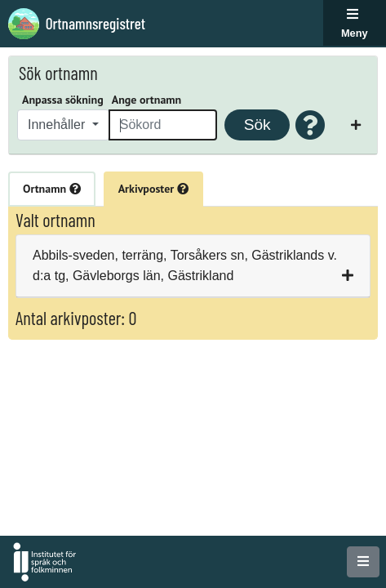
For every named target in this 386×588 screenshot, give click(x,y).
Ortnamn (52, 189)
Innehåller (58, 125)
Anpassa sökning (63, 100)
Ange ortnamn (146, 100)
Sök (257, 125)
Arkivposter (153, 189)
